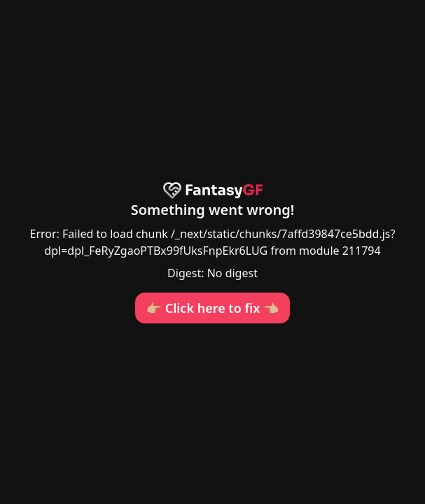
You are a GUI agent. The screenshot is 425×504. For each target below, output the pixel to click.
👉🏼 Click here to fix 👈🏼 (213, 308)
